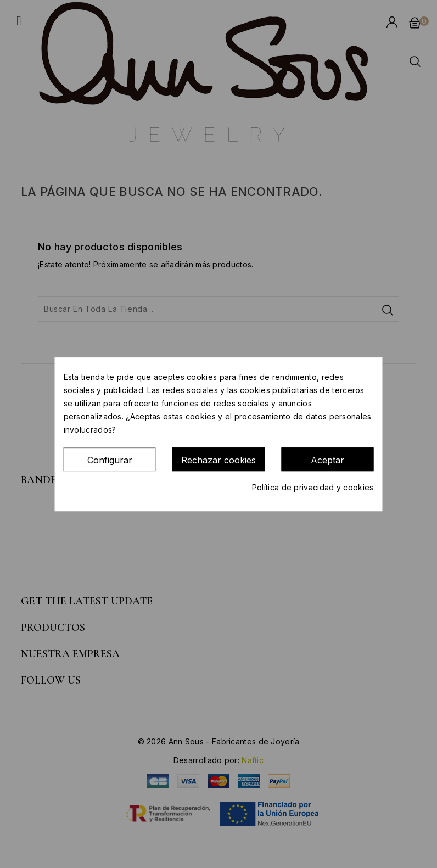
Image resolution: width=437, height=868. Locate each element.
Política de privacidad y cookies (313, 487)
